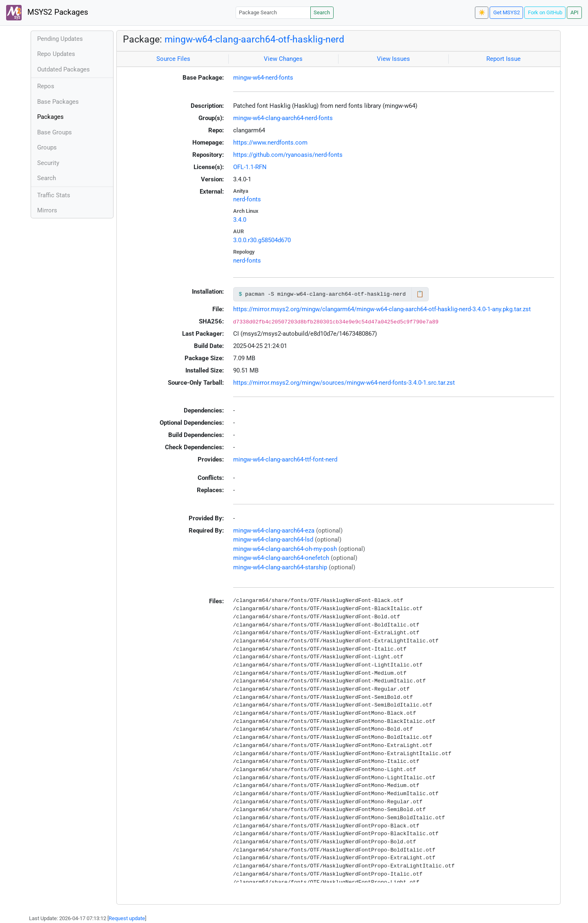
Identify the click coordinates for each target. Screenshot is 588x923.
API (575, 12)
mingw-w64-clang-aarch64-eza (274, 531)
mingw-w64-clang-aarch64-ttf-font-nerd (285, 459)
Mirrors (47, 210)
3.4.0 (240, 220)
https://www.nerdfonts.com (270, 143)
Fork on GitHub (545, 12)
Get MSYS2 (507, 12)
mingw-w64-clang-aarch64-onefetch (281, 558)
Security (48, 163)
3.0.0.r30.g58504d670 (262, 240)
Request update (127, 918)
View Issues (393, 59)
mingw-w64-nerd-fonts (263, 78)
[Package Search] (273, 12)
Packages (50, 117)
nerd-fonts (247, 199)
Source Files (173, 59)
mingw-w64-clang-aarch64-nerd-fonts (283, 118)
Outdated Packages (63, 69)
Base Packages (58, 102)
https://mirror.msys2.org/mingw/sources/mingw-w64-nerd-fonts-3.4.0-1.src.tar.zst (344, 383)
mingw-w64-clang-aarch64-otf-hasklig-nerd (254, 39)
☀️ (482, 12)
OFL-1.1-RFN (250, 167)
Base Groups (55, 132)
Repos (46, 86)
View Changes (283, 59)
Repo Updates (56, 54)
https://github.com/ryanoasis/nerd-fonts (288, 155)
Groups (47, 147)
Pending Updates (60, 39)
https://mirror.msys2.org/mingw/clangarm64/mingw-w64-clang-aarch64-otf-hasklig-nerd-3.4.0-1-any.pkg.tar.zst (382, 309)
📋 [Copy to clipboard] (420, 294)
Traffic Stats (54, 195)
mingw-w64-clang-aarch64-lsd (273, 540)
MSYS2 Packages (47, 13)
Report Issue (503, 59)
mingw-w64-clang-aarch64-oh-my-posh (285, 549)
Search (322, 12)
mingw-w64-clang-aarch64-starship (280, 567)
